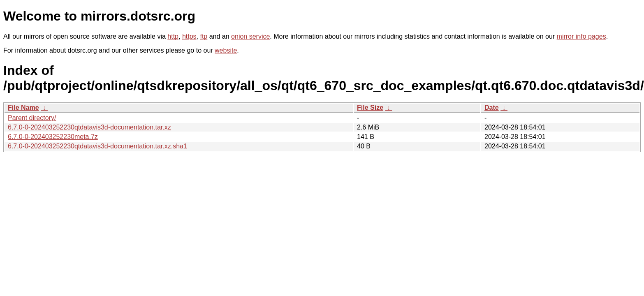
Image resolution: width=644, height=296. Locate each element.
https (189, 36)
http (173, 36)
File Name (23, 108)
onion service (250, 36)
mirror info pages (581, 36)
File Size (370, 108)
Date (492, 108)
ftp (204, 36)
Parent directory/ (32, 118)
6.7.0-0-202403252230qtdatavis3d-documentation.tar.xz (89, 127)
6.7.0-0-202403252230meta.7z (53, 137)
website (226, 50)
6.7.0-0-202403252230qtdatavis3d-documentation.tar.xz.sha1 (97, 146)
